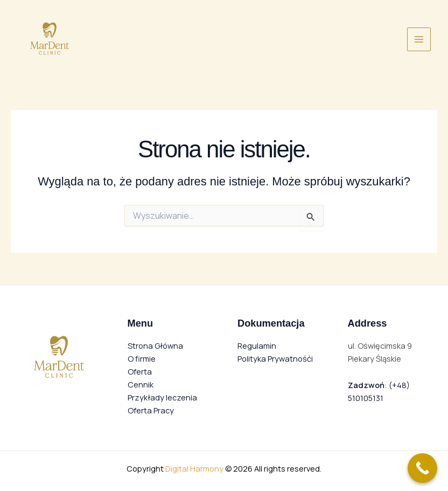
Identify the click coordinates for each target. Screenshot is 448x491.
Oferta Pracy (151, 410)
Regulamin (257, 345)
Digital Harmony (194, 468)
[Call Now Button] (422, 468)
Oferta (140, 371)
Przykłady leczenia (162, 397)
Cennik (141, 384)
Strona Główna (155, 345)
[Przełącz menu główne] (419, 39)
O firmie (142, 358)
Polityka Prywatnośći (275, 358)
